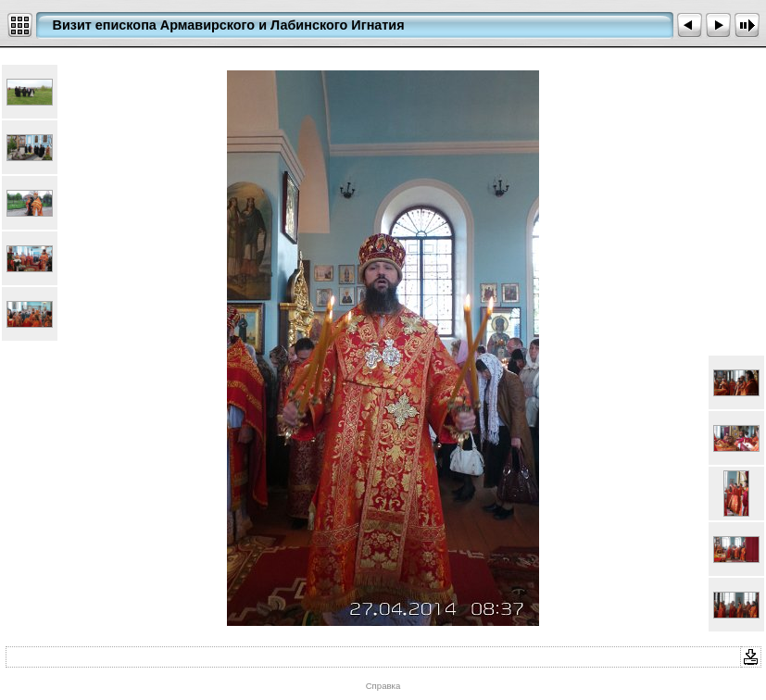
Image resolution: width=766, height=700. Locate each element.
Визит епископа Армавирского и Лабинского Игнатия (229, 25)
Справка (383, 686)
